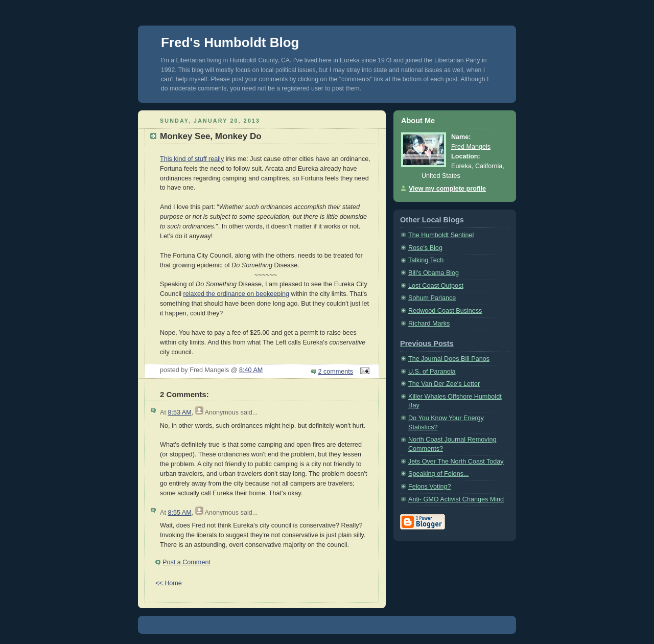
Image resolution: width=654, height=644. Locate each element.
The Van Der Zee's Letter (444, 384)
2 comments (336, 372)
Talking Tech (426, 260)
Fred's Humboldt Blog (230, 42)
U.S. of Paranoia (432, 372)
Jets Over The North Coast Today (456, 462)
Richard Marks (429, 324)
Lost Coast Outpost (436, 286)
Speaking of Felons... (438, 474)
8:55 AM (179, 513)
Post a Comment (186, 562)
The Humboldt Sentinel (441, 235)
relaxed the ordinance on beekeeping (237, 294)
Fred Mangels (471, 147)
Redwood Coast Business (445, 311)
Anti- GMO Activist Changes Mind (456, 499)
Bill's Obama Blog (434, 273)
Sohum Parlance (432, 298)
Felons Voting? (429, 487)
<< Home (169, 583)
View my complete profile (447, 189)
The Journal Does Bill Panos (449, 359)
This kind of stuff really (192, 159)
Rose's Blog (425, 248)
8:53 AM (179, 412)
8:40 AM (251, 370)
